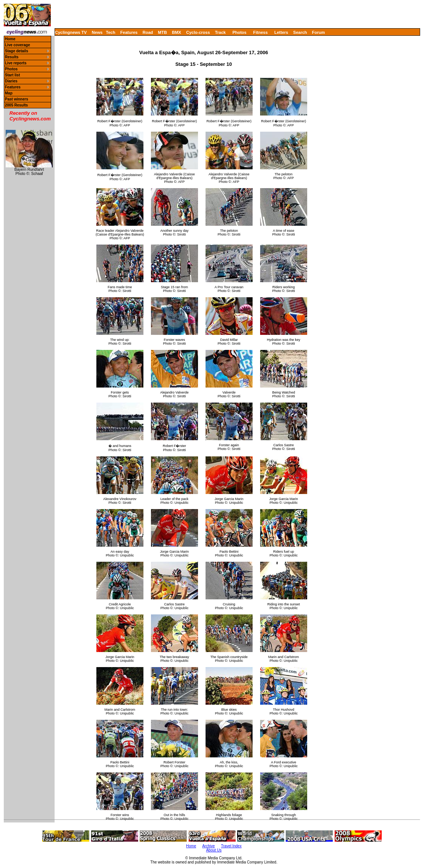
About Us (214, 850)
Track (220, 32)
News (97, 32)
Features (129, 32)
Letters (281, 32)
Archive (208, 846)
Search (300, 32)
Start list (12, 75)
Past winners (17, 99)
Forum (318, 32)
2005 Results (16, 105)
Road (148, 32)
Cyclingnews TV (71, 32)
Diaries (11, 81)
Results (12, 57)
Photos (239, 32)
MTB (163, 32)
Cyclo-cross (198, 32)
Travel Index (231, 846)
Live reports (16, 63)
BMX (177, 32)
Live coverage (18, 45)
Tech (110, 32)
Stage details (17, 51)
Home (10, 39)
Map (9, 93)
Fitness (260, 32)
